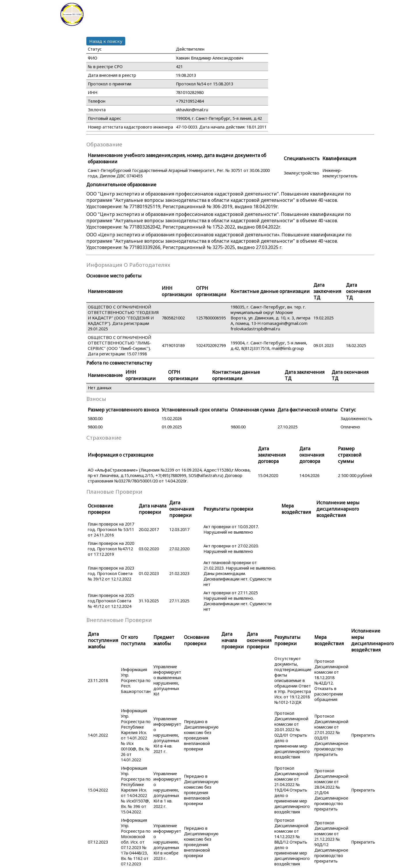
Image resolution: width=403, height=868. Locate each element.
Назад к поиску (106, 41)
